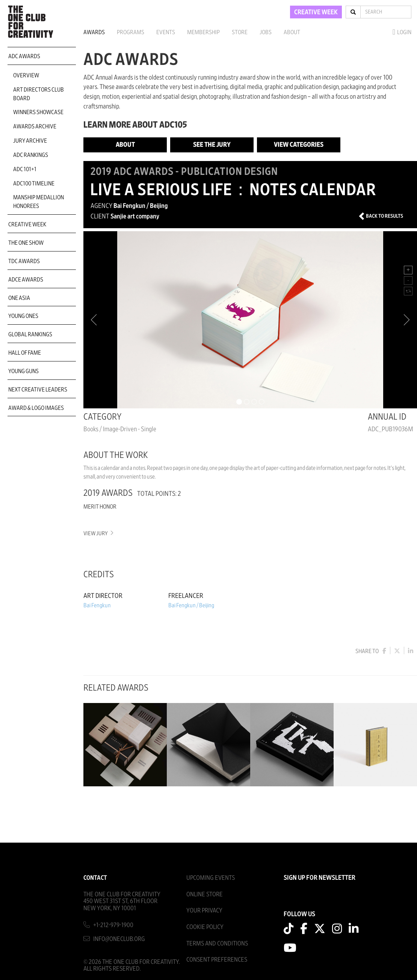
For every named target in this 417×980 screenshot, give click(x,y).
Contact (95, 878)
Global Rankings (30, 334)
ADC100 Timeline (34, 184)
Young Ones (23, 316)
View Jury (98, 534)
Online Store (205, 894)
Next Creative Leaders (38, 390)
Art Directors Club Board (39, 94)
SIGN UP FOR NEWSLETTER (320, 878)
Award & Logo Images (36, 408)
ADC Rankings (31, 155)
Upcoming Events (211, 878)
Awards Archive (35, 126)
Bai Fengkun (97, 605)
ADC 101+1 (25, 169)
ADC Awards (24, 56)
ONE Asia (19, 298)
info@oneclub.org (119, 939)
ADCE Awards (26, 280)
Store (240, 32)
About (292, 32)
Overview (26, 75)
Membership (203, 32)
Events (166, 32)
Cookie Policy (205, 927)
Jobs (266, 32)
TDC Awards (24, 261)
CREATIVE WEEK (316, 12)
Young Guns (23, 371)
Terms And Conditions (217, 943)
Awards (94, 32)
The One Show (26, 243)
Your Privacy (204, 910)
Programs (131, 32)
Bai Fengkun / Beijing (191, 605)
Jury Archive (30, 141)
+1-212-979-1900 (113, 925)
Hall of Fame (25, 353)
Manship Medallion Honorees (39, 202)
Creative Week (27, 224)
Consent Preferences (217, 960)
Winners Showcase (38, 112)
